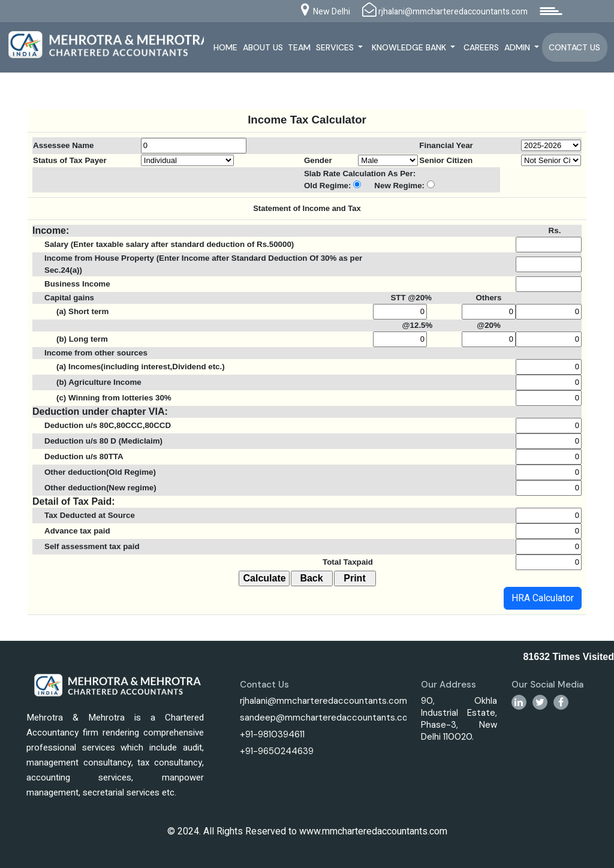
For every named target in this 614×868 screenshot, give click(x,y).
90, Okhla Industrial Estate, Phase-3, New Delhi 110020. (459, 719)
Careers (481, 47)
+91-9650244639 (277, 751)
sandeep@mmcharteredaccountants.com (328, 718)
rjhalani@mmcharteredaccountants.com (323, 701)
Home (225, 47)
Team (299, 47)
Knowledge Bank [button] (410, 47)
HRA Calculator (543, 598)
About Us (263, 47)
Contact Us (574, 47)
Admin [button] (518, 47)
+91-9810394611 (272, 734)
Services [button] (336, 47)
